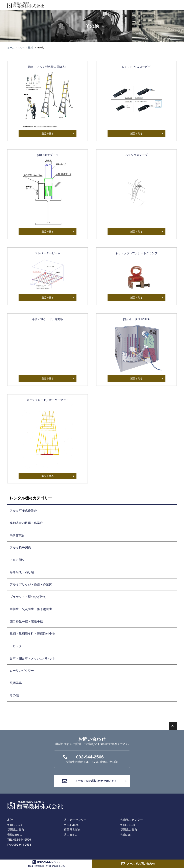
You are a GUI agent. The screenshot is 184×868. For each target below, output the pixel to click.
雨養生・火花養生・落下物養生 (31, 609)
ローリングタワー (22, 671)
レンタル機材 (26, 48)
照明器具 (16, 683)
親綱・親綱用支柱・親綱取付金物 (32, 634)
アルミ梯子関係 (20, 547)
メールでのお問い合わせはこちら (94, 781)
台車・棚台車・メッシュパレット (32, 658)
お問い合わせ (141, 864)
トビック (16, 646)
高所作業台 (17, 535)
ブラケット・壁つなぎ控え (28, 597)
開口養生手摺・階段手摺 (26, 621)
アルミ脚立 (17, 560)
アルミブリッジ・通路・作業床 (31, 584)
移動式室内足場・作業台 (26, 523)
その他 (14, 695)
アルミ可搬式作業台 (23, 511)
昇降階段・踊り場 (22, 572)
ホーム (11, 48)
